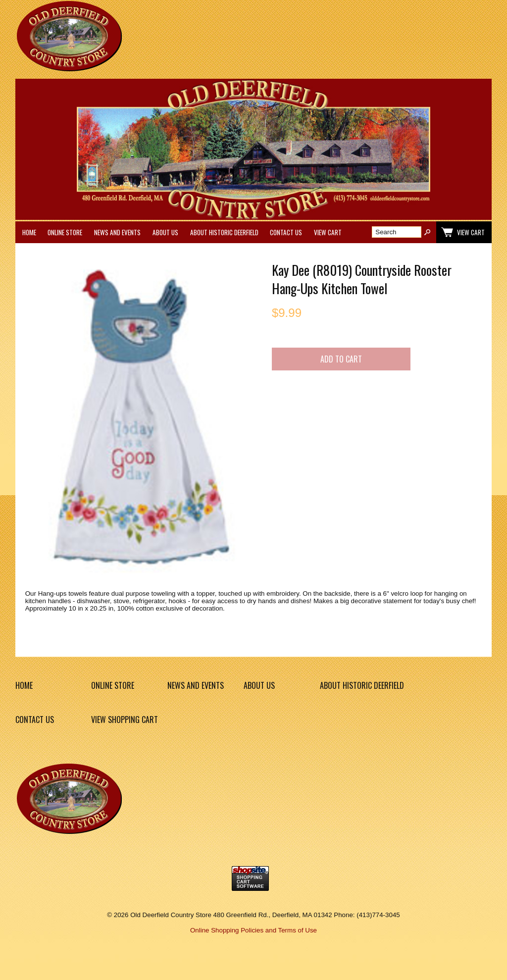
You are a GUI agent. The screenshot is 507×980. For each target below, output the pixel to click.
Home (29, 232)
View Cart (328, 232)
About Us (165, 232)
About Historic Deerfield (224, 232)
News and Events (117, 232)
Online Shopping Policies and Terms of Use (253, 930)
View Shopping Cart (125, 720)
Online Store (65, 232)
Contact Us (286, 232)
